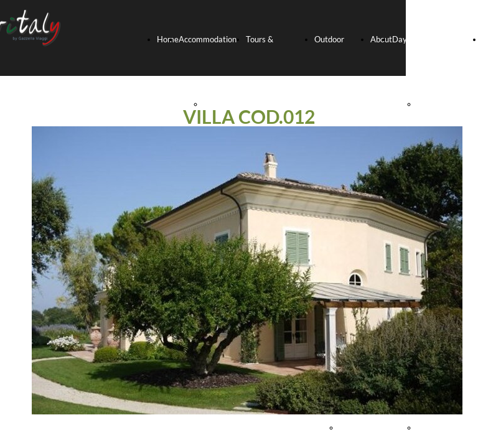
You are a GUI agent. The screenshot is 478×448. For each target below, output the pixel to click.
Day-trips (409, 39)
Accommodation (208, 39)
